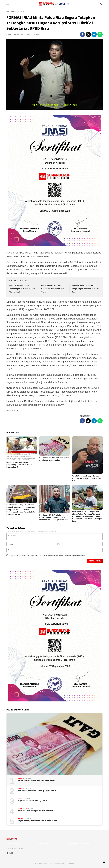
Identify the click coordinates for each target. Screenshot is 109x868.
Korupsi (21, 778)
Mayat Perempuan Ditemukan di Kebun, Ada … (38, 821)
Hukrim (21, 819)
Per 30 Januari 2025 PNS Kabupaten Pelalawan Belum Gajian (53, 289)
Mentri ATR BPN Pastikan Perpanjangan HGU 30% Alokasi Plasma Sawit (22, 289)
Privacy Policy (14, 843)
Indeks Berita (44, 843)
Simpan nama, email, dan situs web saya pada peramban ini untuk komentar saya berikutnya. (47, 555)
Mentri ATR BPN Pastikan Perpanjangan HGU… (38, 790)
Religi (20, 798)
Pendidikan (22, 808)
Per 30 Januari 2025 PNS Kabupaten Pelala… (37, 780)
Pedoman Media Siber (79, 843)
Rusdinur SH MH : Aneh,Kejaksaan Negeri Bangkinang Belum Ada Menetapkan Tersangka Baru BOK (54, 517)
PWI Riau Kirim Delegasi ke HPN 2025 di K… (36, 811)
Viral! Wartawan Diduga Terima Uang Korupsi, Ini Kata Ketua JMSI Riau (86, 289)
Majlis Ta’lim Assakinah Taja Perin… (33, 801)
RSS (10, 853)
